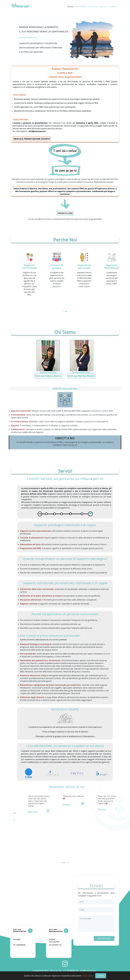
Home (70, 6)
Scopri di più (87, 976)
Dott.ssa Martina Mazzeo (82, 376)
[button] (64, 311)
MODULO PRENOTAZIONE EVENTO (32, 139)
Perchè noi (81, 6)
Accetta (101, 976)
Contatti (112, 6)
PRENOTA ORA (65, 213)
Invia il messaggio (104, 938)
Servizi (103, 6)
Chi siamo (93, 6)
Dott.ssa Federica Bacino (48, 376)
